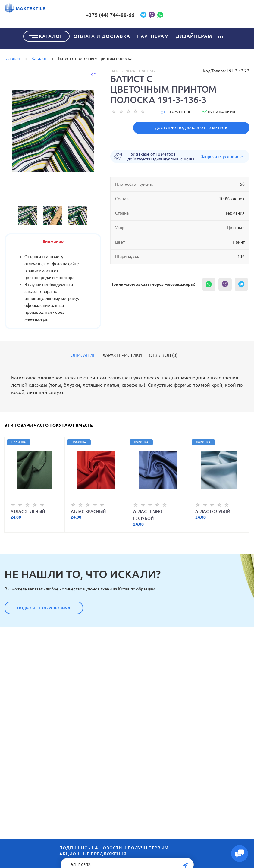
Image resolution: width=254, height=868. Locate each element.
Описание (83, 354)
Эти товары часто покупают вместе (49, 425)
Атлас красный (88, 511)
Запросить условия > (222, 156)
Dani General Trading (133, 70)
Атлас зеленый (28, 511)
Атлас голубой (213, 511)
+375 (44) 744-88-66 (155, 15)
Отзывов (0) (163, 354)
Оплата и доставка (102, 35)
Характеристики (122, 354)
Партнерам (153, 35)
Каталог (51, 35)
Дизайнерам (194, 35)
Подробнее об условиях (44, 607)
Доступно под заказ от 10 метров (191, 127)
